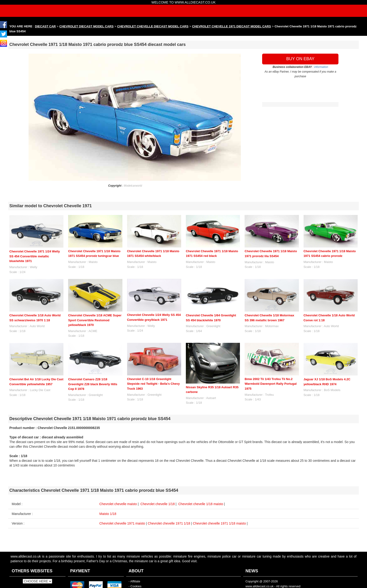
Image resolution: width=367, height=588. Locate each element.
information (321, 67)
